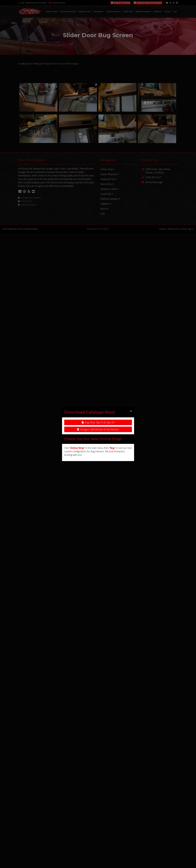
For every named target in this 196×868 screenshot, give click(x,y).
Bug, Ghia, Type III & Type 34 (98, 422)
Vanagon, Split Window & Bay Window (98, 429)
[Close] (131, 411)
